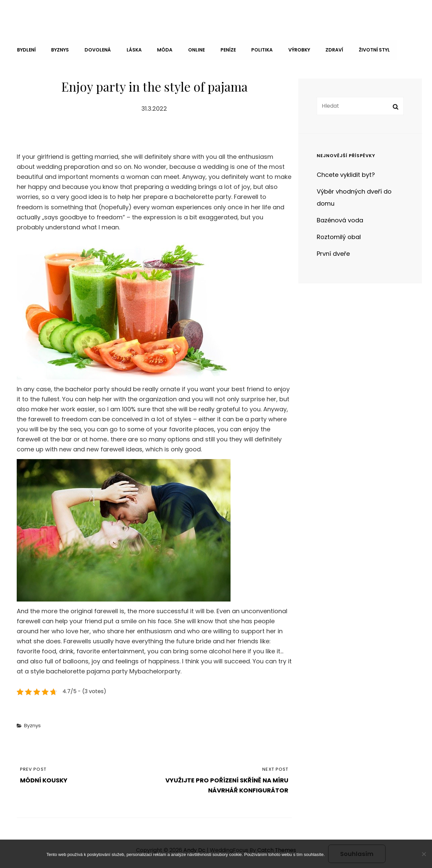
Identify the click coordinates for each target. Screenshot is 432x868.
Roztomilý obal (339, 236)
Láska (132, 49)
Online (193, 49)
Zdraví (329, 49)
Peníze (225, 49)
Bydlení (26, 49)
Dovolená (96, 49)
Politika (258, 49)
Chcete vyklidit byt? (346, 173)
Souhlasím (357, 854)
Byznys (59, 49)
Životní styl (369, 49)
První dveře (333, 252)
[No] (424, 854)
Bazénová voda (340, 219)
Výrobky (295, 49)
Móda (162, 49)
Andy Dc (31, 14)
